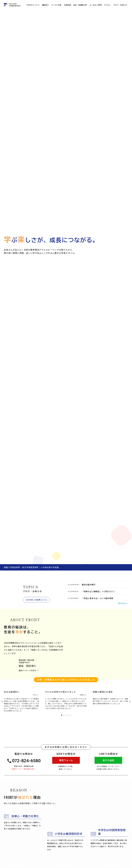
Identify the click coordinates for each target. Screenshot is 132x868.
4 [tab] (68, 715)
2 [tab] (64, 715)
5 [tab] (70, 715)
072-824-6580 (24, 761)
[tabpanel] (66, 699)
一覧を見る (122, 603)
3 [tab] (66, 715)
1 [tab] (62, 715)
